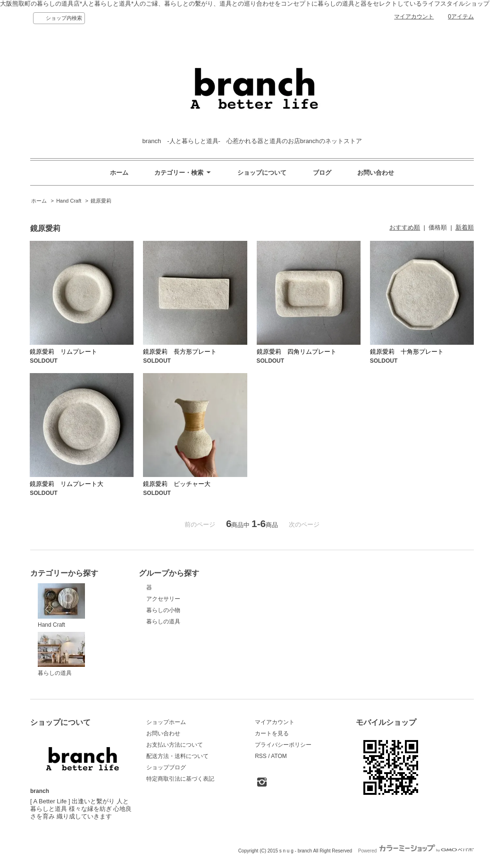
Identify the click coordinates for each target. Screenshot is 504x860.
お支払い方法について (175, 745)
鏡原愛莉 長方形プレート (180, 352)
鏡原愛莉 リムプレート (63, 352)
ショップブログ (166, 767)
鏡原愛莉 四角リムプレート (297, 352)
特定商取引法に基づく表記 (180, 779)
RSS (261, 756)
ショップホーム (166, 722)
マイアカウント (414, 17)
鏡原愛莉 (101, 201)
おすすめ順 (405, 227)
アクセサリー (163, 599)
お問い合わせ (376, 173)
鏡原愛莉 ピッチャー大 (177, 484)
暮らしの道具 (61, 654)
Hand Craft (69, 201)
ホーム (119, 173)
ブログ (322, 173)
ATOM (279, 756)
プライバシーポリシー (283, 745)
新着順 (465, 227)
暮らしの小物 (163, 610)
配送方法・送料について (177, 756)
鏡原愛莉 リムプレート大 (67, 484)
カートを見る (272, 733)
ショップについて (262, 173)
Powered (416, 851)
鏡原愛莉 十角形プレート (407, 352)
